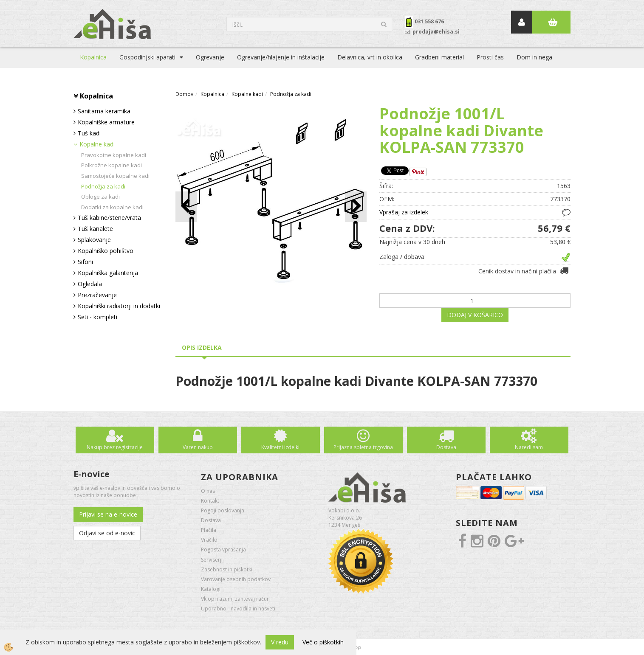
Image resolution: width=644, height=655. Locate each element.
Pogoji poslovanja (223, 510)
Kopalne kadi (97, 144)
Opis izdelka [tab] (202, 347)
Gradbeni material (439, 57)
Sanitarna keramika (104, 111)
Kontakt (210, 501)
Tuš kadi (89, 133)
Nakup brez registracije (115, 447)
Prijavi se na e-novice (108, 514)
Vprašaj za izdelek (404, 212)
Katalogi (211, 589)
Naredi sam (529, 447)
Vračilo (209, 540)
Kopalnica (93, 57)
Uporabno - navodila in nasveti (238, 609)
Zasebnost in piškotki (227, 569)
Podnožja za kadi (103, 186)
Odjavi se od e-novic (107, 533)
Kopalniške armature (106, 122)
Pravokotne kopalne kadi (114, 155)
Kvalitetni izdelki (280, 447)
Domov (184, 94)
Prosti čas (490, 57)
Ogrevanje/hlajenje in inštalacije (281, 57)
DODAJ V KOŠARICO (475, 315)
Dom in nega (534, 57)
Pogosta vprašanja (223, 550)
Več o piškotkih (323, 642)
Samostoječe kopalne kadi (115, 176)
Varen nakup (198, 447)
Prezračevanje (97, 295)
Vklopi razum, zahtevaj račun (235, 599)
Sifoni (85, 262)
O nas (208, 491)
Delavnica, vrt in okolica (370, 57)
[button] (356, 207)
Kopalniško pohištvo (106, 251)
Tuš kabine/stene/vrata (109, 218)
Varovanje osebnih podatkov (236, 579)
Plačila (209, 530)
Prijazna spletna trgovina (363, 447)
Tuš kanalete (95, 229)
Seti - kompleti (97, 317)
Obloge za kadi (100, 197)
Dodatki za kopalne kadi (112, 207)
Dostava (446, 447)
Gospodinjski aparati (147, 57)
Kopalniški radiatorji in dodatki (119, 306)
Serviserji (212, 560)
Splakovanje (94, 240)
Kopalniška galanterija (108, 273)
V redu (280, 642)
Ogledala (90, 284)
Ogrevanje (210, 57)
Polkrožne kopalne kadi (112, 165)
